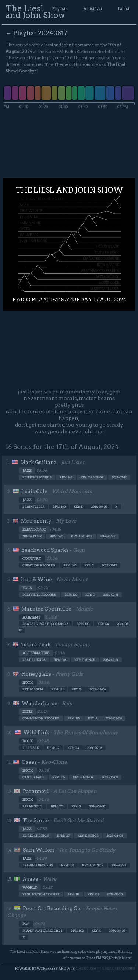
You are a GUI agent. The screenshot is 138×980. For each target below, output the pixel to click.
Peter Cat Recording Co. (52, 908)
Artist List (93, 8)
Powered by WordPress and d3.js (45, 968)
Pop (26, 924)
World (30, 887)
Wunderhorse (40, 703)
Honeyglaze (36, 674)
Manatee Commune (46, 609)
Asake (30, 879)
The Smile (36, 820)
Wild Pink (36, 732)
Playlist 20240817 (40, 33)
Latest (124, 8)
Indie (27, 712)
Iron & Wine (36, 579)
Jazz (27, 470)
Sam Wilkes (39, 850)
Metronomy (36, 521)
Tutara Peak (36, 644)
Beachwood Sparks (45, 550)
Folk (27, 588)
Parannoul (36, 791)
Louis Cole (34, 491)
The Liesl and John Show (35, 12)
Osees (29, 762)
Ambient (31, 617)
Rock (28, 682)
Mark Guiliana (38, 462)
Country (32, 558)
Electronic (34, 529)
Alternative (36, 653)
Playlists (60, 8)
